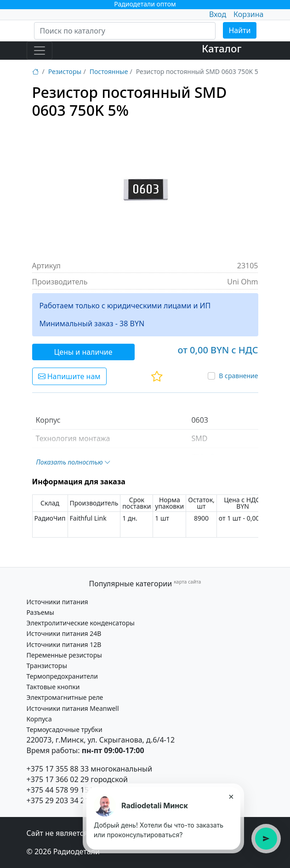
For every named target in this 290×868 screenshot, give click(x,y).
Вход (218, 14)
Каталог (222, 48)
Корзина (248, 14)
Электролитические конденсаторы (81, 623)
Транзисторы (47, 666)
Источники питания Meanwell (73, 708)
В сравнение (238, 376)
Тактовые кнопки (53, 687)
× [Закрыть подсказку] (231, 796)
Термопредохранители (62, 676)
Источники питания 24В (64, 633)
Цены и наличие (83, 352)
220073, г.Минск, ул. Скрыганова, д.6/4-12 (101, 740)
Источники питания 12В (64, 644)
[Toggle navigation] (40, 51)
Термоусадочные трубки (65, 729)
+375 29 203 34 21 (58, 800)
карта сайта (187, 582)
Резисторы (65, 71)
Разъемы (40, 612)
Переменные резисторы (64, 655)
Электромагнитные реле (65, 697)
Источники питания (57, 602)
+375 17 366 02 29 (58, 779)
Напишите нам (69, 376)
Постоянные (109, 71)
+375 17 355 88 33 (58, 769)
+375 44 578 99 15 (58, 790)
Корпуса (39, 719)
